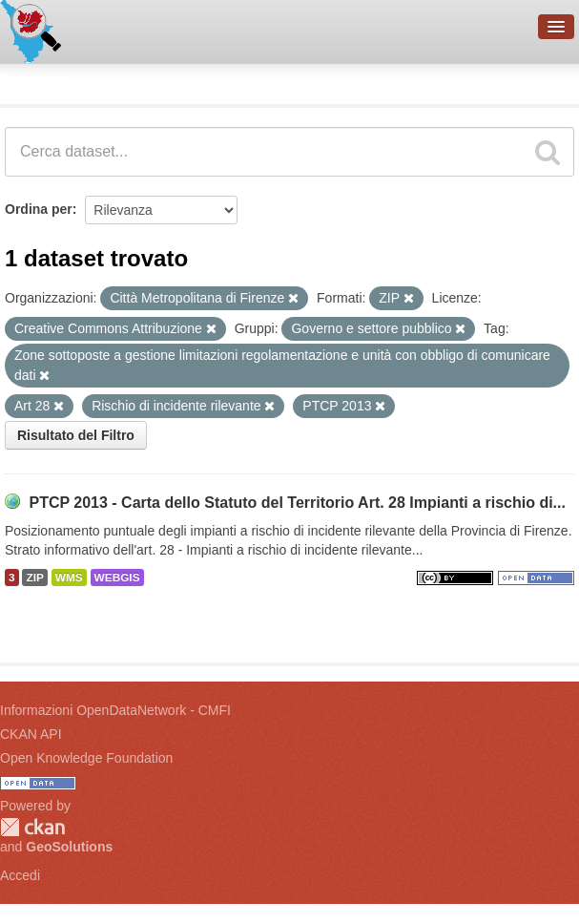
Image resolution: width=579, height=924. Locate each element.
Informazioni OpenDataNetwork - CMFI (115, 710)
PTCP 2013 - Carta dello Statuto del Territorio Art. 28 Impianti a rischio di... (297, 503)
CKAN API (31, 734)
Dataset (34, 81)
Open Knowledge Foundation (86, 758)
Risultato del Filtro (76, 435)
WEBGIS (117, 577)
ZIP (34, 577)
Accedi (20, 875)
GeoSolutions (69, 847)
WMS (69, 577)
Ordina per (39, 209)
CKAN (32, 827)
